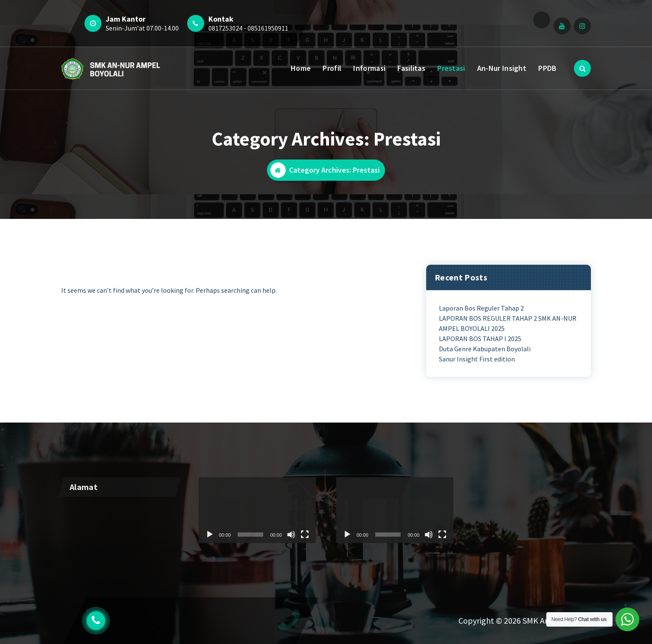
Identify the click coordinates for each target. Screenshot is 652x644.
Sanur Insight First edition (477, 359)
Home (301, 68)
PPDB (547, 68)
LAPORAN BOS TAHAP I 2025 (480, 339)
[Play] (347, 609)
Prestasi (451, 68)
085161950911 (268, 28)
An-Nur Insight (502, 68)
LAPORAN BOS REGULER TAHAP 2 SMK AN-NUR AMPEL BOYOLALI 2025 (508, 323)
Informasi (369, 68)
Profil (332, 68)
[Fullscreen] (442, 609)
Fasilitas (411, 68)
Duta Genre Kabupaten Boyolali (485, 349)
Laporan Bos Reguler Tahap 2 (481, 308)
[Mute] (429, 609)
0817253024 (225, 28)
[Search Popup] (582, 68)
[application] (257, 585)
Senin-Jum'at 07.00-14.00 (142, 28)
